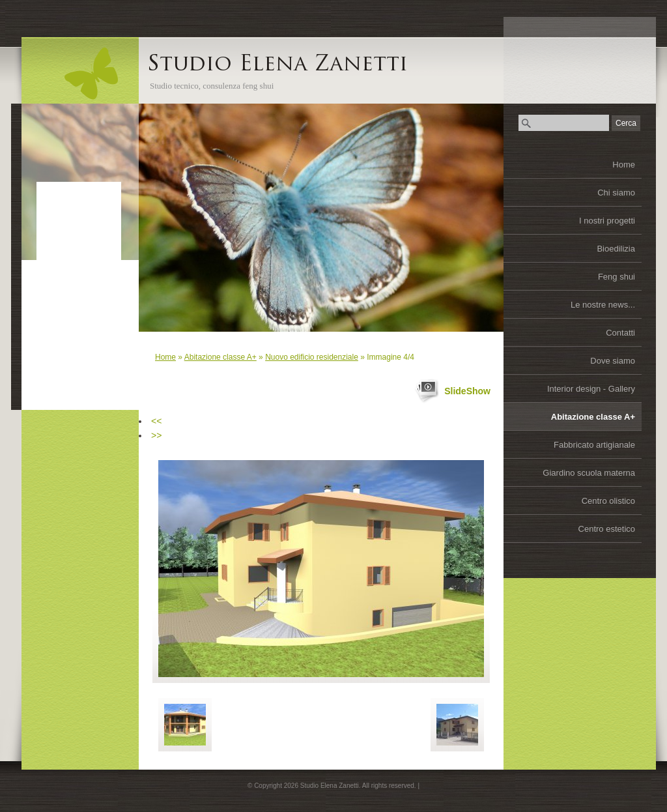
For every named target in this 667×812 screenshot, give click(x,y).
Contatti (620, 333)
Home (624, 165)
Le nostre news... (603, 305)
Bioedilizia (616, 249)
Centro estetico (607, 529)
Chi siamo (616, 193)
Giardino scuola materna (589, 473)
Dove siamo (613, 361)
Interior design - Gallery (591, 389)
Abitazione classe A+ (593, 417)
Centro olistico (608, 501)
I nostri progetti (607, 221)
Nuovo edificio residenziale (312, 357)
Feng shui (617, 277)
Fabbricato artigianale (594, 445)
